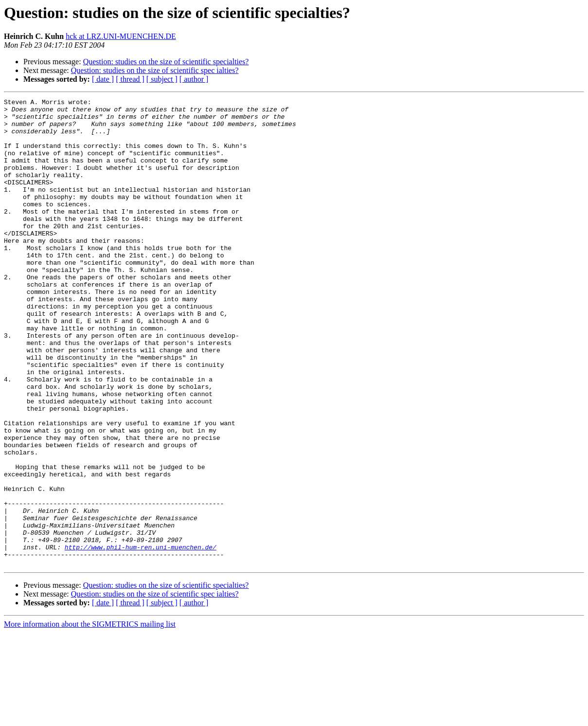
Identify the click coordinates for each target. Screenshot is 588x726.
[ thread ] (130, 79)
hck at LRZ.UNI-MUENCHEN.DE (121, 36)
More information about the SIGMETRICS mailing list (90, 717)
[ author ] (194, 79)
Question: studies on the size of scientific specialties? (166, 62)
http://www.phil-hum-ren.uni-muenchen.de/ (141, 637)
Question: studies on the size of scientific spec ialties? (155, 70)
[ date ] (103, 79)
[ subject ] (162, 79)
